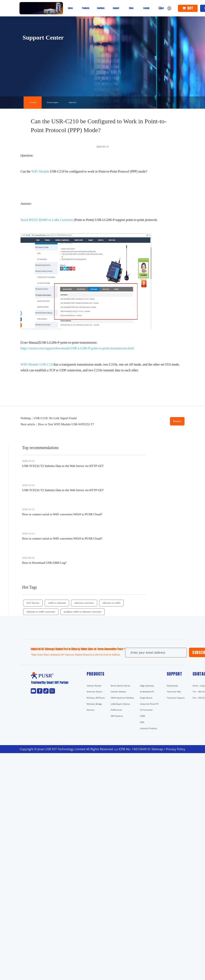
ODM (142, 716)
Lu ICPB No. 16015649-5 (132, 749)
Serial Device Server (120, 686)
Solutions (101, 8)
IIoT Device (33, 603)
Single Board (146, 698)
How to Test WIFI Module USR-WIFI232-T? (66, 424)
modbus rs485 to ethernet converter (83, 612)
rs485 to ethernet (57, 603)
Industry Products (149, 728)
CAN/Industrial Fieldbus (122, 698)
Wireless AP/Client (96, 698)
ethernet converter (84, 603)
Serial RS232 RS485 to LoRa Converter (47, 220)
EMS (142, 722)
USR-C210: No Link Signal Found (55, 418)
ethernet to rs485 (111, 603)
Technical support (53, 102)
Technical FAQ (174, 692)
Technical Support (176, 698)
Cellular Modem (118, 692)
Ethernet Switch (95, 692)
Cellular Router (94, 686)
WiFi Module (40, 171)
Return (177, 421)
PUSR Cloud (116, 710)
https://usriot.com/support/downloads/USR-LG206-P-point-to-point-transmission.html (77, 348)
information (33, 102)
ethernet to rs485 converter (41, 612)
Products (86, 8)
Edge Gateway (147, 686)
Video (131, 8)
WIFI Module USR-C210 (37, 364)
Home (70, 8)
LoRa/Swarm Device (120, 704)
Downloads (172, 686)
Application (73, 102)
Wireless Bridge (94, 704)
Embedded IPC (147, 692)
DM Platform (117, 716)
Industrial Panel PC (149, 704)
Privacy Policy (176, 749)
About (161, 8)
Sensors (91, 710)
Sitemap (157, 749)
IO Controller (146, 710)
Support (116, 8)
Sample (146, 8)
